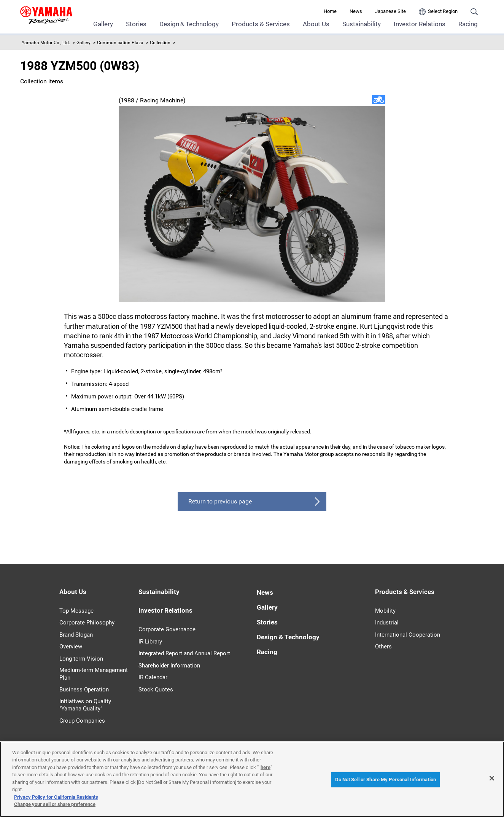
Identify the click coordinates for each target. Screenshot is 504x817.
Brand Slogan (76, 635)
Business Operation (84, 690)
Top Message (76, 611)
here (266, 767)
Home (330, 11)
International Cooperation (408, 635)
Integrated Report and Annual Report (184, 653)
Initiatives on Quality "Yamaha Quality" (85, 705)
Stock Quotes (156, 690)
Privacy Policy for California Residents (56, 797)
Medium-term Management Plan (94, 674)
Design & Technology (288, 637)
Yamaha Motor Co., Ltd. (46, 43)
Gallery (103, 24)
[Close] (492, 778)
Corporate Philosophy (87, 623)
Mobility (385, 611)
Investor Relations (420, 24)
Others (383, 647)
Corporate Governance (167, 629)
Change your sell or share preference (55, 804)
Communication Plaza (120, 43)
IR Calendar (153, 677)
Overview (71, 647)
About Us (316, 24)
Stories (136, 24)
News (356, 11)
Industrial (387, 623)
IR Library (150, 642)
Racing (468, 24)
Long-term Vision (81, 659)
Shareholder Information (169, 666)
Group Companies (82, 721)
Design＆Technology (189, 24)
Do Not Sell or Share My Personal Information (386, 780)
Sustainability (362, 24)
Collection (160, 43)
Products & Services (261, 24)
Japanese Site (390, 11)
